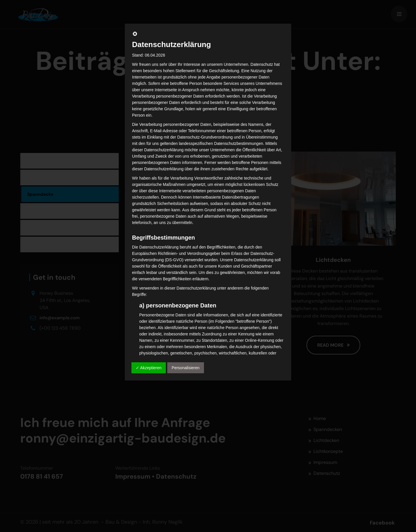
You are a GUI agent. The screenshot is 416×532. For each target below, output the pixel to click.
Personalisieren (186, 368)
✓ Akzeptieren (149, 368)
